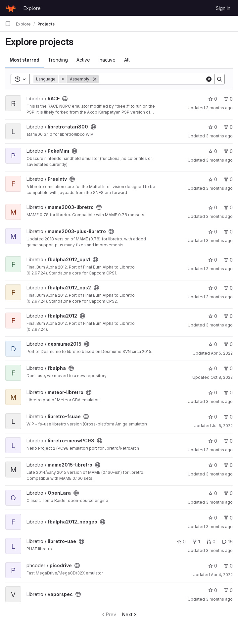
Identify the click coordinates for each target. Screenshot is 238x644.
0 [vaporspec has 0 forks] (228, 590)
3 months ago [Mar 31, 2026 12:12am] (219, 502)
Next (130, 614)
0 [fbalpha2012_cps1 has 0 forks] (228, 260)
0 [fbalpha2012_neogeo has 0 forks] (228, 518)
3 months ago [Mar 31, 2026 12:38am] (219, 325)
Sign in (223, 8)
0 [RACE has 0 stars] (213, 99)
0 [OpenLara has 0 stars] (213, 493)
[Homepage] (11, 8)
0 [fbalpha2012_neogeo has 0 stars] (213, 518)
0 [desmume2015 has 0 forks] (228, 344)
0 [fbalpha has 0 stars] (213, 368)
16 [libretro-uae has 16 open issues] (227, 542)
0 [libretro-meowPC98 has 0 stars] (213, 441)
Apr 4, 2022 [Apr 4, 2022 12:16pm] (222, 575)
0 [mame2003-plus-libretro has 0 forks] (228, 232)
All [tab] (127, 60)
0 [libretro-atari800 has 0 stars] (213, 127)
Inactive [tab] (107, 60)
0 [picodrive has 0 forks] (228, 566)
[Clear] (209, 79)
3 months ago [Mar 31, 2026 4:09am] (219, 527)
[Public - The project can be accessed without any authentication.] (65, 99)
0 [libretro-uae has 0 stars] (181, 542)
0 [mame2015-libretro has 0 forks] (228, 465)
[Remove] (95, 79)
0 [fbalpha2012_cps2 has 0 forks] (228, 288)
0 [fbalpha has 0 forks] (228, 368)
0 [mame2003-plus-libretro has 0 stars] (213, 232)
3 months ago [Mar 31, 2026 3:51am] (219, 450)
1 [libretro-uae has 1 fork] (196, 542)
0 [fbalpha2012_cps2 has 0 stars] (213, 288)
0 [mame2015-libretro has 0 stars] (213, 465)
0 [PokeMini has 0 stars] (213, 151)
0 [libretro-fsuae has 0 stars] (213, 417)
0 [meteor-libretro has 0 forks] (228, 393)
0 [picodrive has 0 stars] (213, 566)
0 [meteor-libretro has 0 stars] (213, 393)
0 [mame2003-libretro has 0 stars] (213, 207)
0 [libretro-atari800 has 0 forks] (228, 127)
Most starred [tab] (24, 60)
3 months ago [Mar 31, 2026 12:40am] (219, 188)
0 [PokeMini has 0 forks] (228, 151)
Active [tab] (83, 60)
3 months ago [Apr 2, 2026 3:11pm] (219, 550)
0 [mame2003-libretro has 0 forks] (228, 207)
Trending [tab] (58, 60)
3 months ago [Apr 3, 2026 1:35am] (219, 216)
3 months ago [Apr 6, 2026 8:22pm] (219, 241)
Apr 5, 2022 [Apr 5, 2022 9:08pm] (222, 353)
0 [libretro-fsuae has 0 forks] (228, 417)
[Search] (152, 79)
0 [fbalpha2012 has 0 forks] (228, 316)
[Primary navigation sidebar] (8, 24)
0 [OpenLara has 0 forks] (228, 493)
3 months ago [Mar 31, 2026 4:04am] (219, 108)
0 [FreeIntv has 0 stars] (213, 179)
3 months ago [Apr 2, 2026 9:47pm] (219, 599)
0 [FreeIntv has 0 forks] (228, 179)
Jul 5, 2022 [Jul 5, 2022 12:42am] (222, 426)
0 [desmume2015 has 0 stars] (213, 344)
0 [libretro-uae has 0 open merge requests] (211, 542)
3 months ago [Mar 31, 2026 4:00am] (219, 160)
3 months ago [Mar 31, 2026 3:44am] (219, 269)
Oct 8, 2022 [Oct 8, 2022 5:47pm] (222, 377)
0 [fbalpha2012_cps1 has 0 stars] (213, 260)
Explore (32, 8)
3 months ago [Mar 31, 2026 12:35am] (219, 136)
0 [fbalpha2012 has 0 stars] (213, 316)
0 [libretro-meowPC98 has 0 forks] (228, 441)
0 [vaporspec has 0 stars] (213, 590)
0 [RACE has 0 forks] (228, 99)
